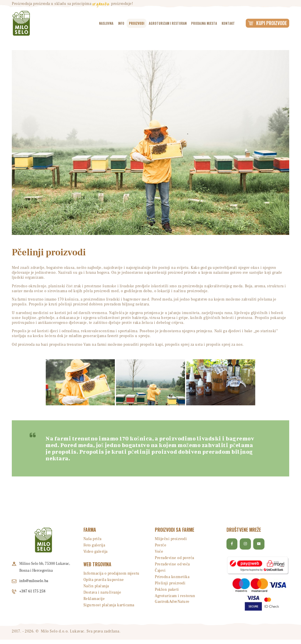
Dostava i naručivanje (102, 592)
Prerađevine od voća (172, 564)
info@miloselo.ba (34, 581)
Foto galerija (94, 545)
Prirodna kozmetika (172, 577)
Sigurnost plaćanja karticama (109, 605)
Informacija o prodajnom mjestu (112, 573)
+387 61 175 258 (32, 591)
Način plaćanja (96, 586)
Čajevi (160, 571)
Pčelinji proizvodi (170, 583)
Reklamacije (94, 599)
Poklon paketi (167, 590)
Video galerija (96, 552)
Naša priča (93, 539)
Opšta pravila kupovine (104, 580)
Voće (159, 552)
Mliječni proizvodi (171, 539)
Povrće (161, 545)
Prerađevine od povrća (175, 558)
